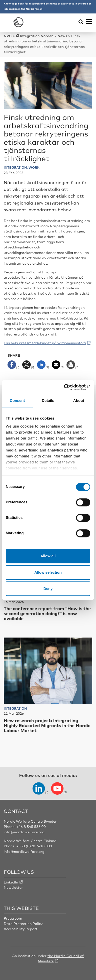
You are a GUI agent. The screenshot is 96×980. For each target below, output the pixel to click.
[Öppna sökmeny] (81, 22)
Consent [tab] (17, 401)
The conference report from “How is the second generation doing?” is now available (47, 613)
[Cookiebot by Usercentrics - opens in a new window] (69, 387)
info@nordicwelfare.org (24, 832)
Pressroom (13, 918)
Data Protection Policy (23, 924)
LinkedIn (11, 882)
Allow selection (48, 572)
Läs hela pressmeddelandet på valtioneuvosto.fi (45, 343)
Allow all (48, 556)
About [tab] (79, 401)
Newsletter (13, 887)
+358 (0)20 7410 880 (34, 846)
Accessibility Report (21, 929)
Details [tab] (48, 401)
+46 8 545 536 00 (31, 827)
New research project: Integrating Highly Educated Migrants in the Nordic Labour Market (47, 725)
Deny (48, 589)
